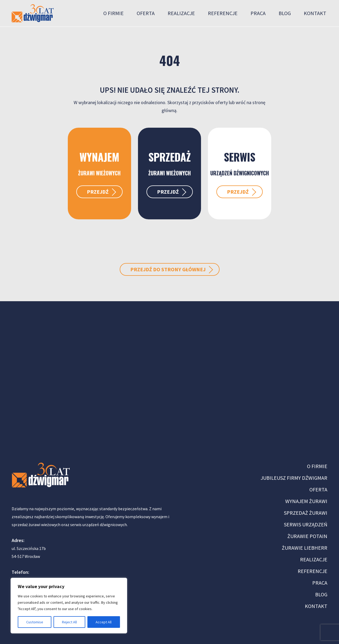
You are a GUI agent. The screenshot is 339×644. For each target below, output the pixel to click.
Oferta (146, 13)
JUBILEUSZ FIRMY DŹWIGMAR (294, 478)
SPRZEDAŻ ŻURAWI (306, 513)
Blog (285, 13)
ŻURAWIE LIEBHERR (305, 548)
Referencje (223, 13)
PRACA (320, 583)
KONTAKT (316, 606)
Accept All (104, 622)
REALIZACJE (314, 559)
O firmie (113, 13)
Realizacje (181, 13)
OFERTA (318, 489)
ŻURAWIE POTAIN (307, 536)
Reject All (69, 622)
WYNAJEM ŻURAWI (306, 501)
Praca (258, 13)
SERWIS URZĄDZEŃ (306, 524)
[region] (69, 606)
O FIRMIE (317, 466)
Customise (35, 622)
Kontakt (315, 13)
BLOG (321, 594)
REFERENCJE (313, 571)
